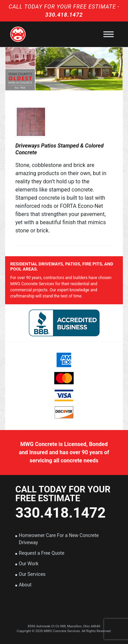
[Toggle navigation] (109, 34)
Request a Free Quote (41, 553)
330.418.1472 (64, 15)
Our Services (32, 574)
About (25, 585)
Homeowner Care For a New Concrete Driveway (59, 539)
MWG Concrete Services (62, 631)
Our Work (29, 564)
